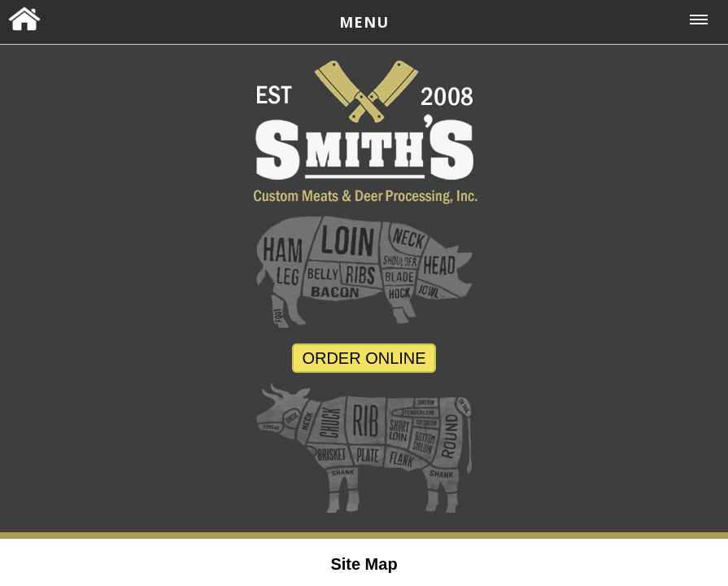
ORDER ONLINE (364, 358)
